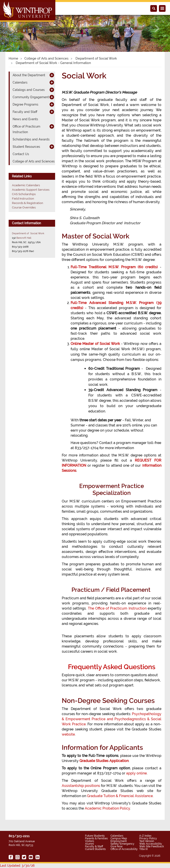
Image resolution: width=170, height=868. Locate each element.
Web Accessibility (151, 844)
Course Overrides (24, 207)
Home (13, 58)
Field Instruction (23, 199)
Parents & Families (96, 838)
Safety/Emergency (122, 844)
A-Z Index (145, 836)
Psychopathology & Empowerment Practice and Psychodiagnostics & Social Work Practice (112, 719)
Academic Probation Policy (107, 808)
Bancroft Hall (24, 238)
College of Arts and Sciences (46, 58)
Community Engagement (31, 97)
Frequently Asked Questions (112, 667)
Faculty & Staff (94, 846)
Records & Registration (28, 203)
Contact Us (21, 154)
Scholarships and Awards (31, 139)
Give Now (117, 846)
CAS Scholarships (24, 194)
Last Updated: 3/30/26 (17, 866)
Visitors (90, 841)
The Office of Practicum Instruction (117, 608)
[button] (13, 28)
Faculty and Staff (25, 112)
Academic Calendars (26, 185)
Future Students (95, 836)
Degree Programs (25, 104)
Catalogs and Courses (29, 90)
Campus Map (119, 838)
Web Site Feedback (152, 846)
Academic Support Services (31, 190)
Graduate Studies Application (104, 761)
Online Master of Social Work (95, 344)
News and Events (25, 119)
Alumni (89, 844)
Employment (119, 841)
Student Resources (26, 147)
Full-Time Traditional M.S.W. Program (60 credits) (114, 267)
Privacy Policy (148, 838)
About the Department (29, 75)
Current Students (95, 849)
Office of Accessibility (124, 849)
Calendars (20, 82)
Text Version (147, 841)
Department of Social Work (96, 58)
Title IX (144, 849)
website (68, 734)
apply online (136, 773)
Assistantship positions (81, 786)
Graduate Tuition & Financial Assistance (120, 796)
